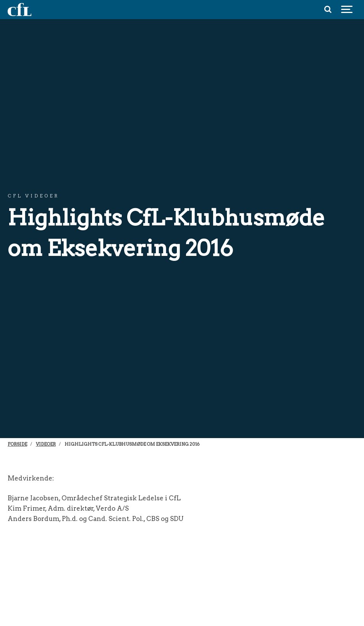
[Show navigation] (347, 10)
